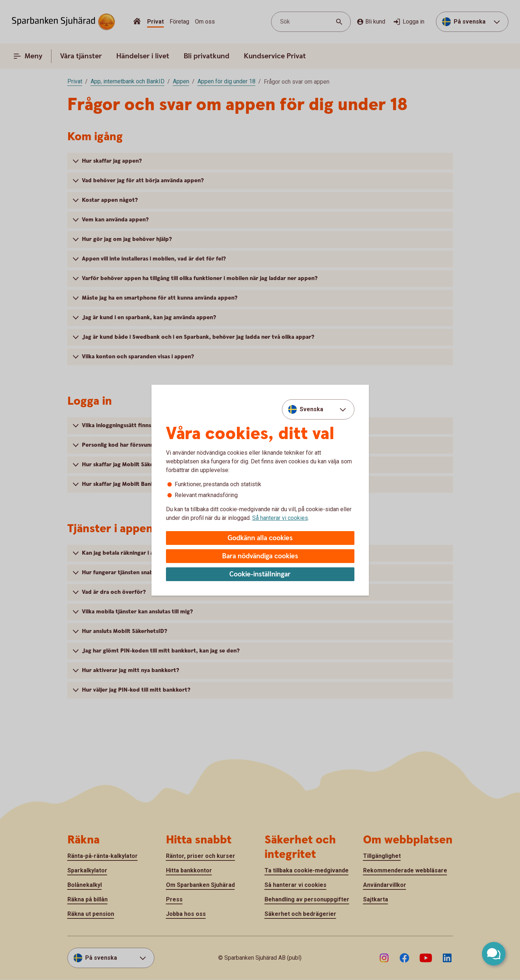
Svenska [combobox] (311, 409)
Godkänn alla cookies (260, 538)
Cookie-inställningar (260, 574)
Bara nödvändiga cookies (260, 556)
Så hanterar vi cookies (280, 518)
